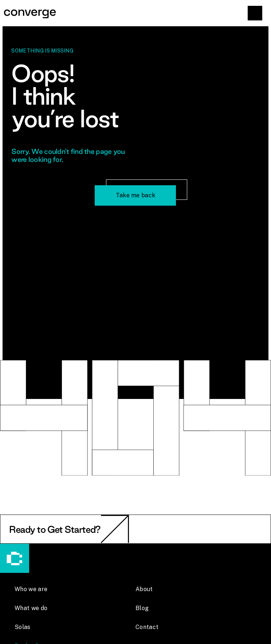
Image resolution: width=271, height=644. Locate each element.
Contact (147, 627)
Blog (142, 608)
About (144, 589)
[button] (255, 13)
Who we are (31, 589)
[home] (135, 13)
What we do (31, 608)
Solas (23, 627)
